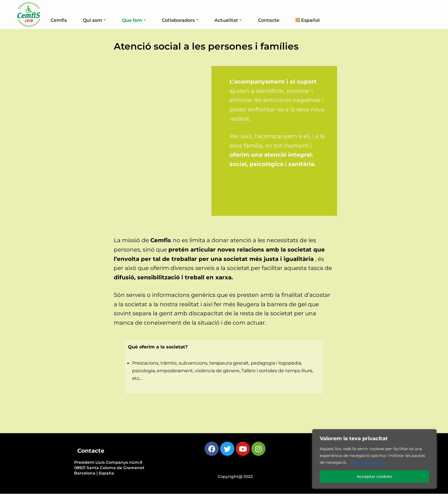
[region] (374, 459)
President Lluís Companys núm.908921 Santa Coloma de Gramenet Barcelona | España (109, 474)
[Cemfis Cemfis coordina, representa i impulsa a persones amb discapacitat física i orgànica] (29, 14)
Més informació (365, 462)
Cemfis (59, 20)
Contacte (277, 20)
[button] (108, 20)
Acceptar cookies (374, 476)
